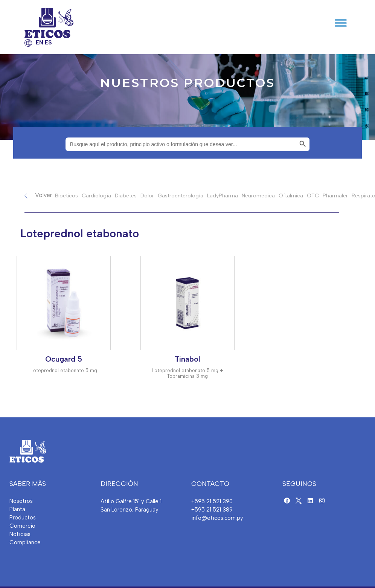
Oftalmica (291, 196)
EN (40, 43)
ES (48, 43)
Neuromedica (258, 196)
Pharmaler (335, 196)
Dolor (147, 196)
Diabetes (126, 196)
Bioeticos (66, 196)
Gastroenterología (181, 196)
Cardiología (96, 196)
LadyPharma (223, 196)
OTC (313, 196)
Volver (43, 195)
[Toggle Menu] (341, 23)
